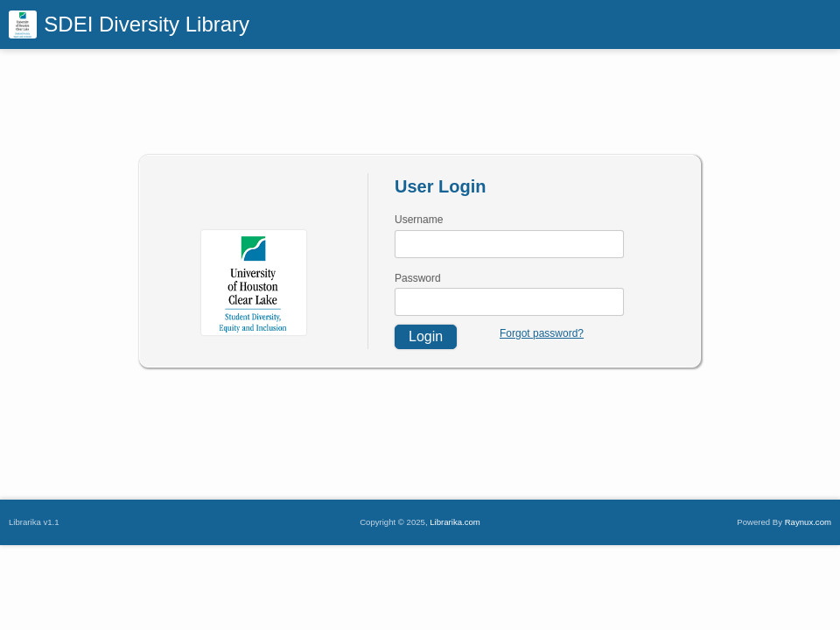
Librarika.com (455, 522)
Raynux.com (808, 522)
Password (418, 278)
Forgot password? (542, 333)
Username (419, 220)
